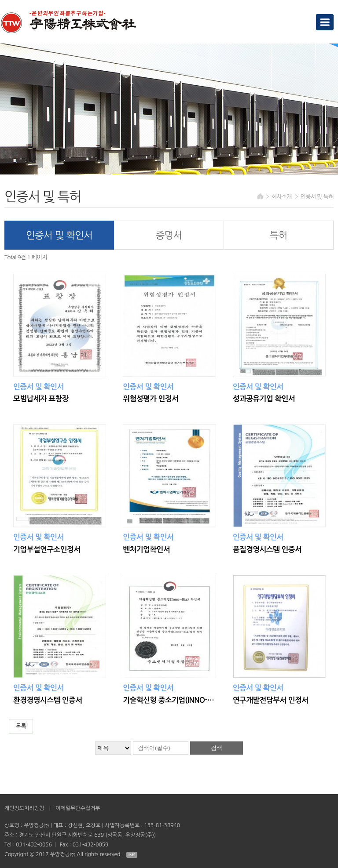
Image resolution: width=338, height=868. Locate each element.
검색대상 (0, 0)
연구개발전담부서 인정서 (271, 700)
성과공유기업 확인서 (264, 399)
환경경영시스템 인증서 (48, 700)
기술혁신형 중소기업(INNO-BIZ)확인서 (169, 700)
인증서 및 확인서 (59, 235)
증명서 (169, 235)
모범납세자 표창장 (41, 399)
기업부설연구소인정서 (47, 550)
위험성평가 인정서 (151, 399)
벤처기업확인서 (146, 550)
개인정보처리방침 (24, 808)
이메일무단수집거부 (78, 808)
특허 (279, 235)
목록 (21, 726)
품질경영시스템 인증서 (267, 550)
